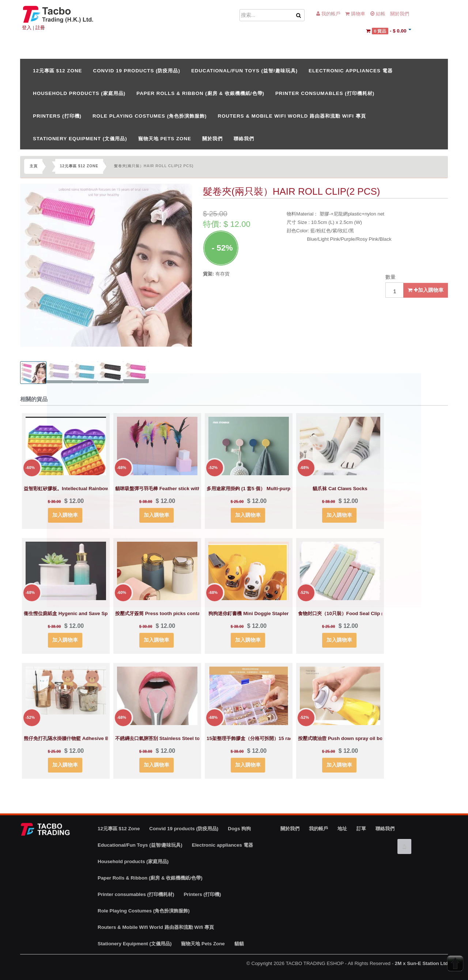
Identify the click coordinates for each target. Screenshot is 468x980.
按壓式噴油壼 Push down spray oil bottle (344, 738)
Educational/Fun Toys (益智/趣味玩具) (244, 71)
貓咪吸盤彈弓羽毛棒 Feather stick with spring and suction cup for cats (195, 489)
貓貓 (239, 944)
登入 (27, 28)
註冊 (40, 28)
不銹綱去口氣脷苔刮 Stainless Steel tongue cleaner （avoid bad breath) (196, 738)
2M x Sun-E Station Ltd (421, 963)
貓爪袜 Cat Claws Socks (340, 489)
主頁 (34, 166)
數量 (390, 277)
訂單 (361, 829)
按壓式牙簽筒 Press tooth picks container (162, 613)
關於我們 (400, 14)
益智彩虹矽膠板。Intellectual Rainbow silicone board (84, 489)
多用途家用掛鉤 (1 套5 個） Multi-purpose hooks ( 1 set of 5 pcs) (279, 489)
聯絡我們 (244, 139)
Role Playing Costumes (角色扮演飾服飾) (150, 116)
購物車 (355, 14)
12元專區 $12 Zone (58, 71)
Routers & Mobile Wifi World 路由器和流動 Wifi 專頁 (292, 116)
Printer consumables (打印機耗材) (325, 93)
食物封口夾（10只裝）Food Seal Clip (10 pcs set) (353, 613)
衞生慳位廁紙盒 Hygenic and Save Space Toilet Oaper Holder (93, 613)
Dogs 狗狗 (239, 829)
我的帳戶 (328, 14)
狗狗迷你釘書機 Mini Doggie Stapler (248, 613)
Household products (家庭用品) (79, 93)
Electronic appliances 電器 (350, 71)
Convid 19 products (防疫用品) (137, 71)
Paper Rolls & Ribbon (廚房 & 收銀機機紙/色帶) (200, 93)
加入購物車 (426, 290)
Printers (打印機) (57, 116)
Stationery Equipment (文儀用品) (80, 139)
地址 (342, 829)
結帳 (378, 14)
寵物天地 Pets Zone (165, 139)
